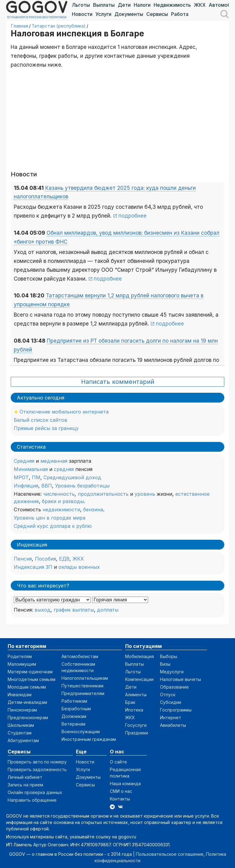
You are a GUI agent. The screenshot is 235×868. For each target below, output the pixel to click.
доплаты (108, 610)
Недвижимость (172, 5)
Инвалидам (20, 695)
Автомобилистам (80, 656)
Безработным (76, 709)
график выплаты (74, 610)
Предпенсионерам (28, 717)
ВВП (47, 486)
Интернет (171, 717)
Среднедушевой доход (72, 477)
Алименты (136, 695)
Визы (165, 664)
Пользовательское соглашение (170, 854)
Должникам (74, 716)
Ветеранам (73, 724)
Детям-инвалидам (27, 702)
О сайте (118, 762)
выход (43, 610)
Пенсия (23, 559)
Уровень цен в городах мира (50, 518)
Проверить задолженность (37, 769)
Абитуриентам (23, 740)
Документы (129, 14)
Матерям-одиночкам (30, 672)
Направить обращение (32, 800)
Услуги (103, 14)
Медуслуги (172, 672)
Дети (124, 5)
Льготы (81, 5)
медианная (54, 461)
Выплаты (104, 5)
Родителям (20, 656)
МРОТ (21, 477)
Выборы (169, 656)
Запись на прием (25, 785)
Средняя (24, 461)
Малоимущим (22, 664)
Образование (174, 687)
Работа (180, 14)
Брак (130, 702)
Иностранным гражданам (89, 739)
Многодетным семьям (32, 679)
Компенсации (139, 679)
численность (59, 494)
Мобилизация (140, 656)
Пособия (45, 559)
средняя (64, 469)
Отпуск (168, 695)
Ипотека (134, 710)
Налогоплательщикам (85, 678)
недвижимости (61, 509)
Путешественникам (82, 686)
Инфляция (26, 486)
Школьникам (21, 725)
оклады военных (79, 567)
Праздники (137, 733)
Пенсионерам (22, 710)
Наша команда (125, 783)
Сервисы (157, 14)
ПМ (36, 477)
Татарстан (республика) (59, 26)
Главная (19, 26)
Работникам (74, 701)
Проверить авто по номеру (37, 762)
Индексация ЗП (33, 567)
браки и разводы (63, 501)
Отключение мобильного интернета (64, 412)
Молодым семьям (27, 687)
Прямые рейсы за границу (46, 428)
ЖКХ (200, 5)
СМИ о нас (121, 791)
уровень (145, 494)
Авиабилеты (173, 725)
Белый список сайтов (41, 420)
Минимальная (31, 469)
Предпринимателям (83, 693)
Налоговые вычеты (181, 679)
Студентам (20, 733)
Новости (82, 14)
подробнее (132, 216)
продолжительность (103, 494)
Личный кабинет (25, 777)
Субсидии (171, 702)
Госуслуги (136, 725)
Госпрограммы (176, 710)
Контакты (120, 799)
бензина (93, 509)
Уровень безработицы (82, 486)
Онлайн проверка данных (35, 792)
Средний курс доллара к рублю (53, 526)
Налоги (142, 5)
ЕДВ (64, 559)
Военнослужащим (81, 732)
